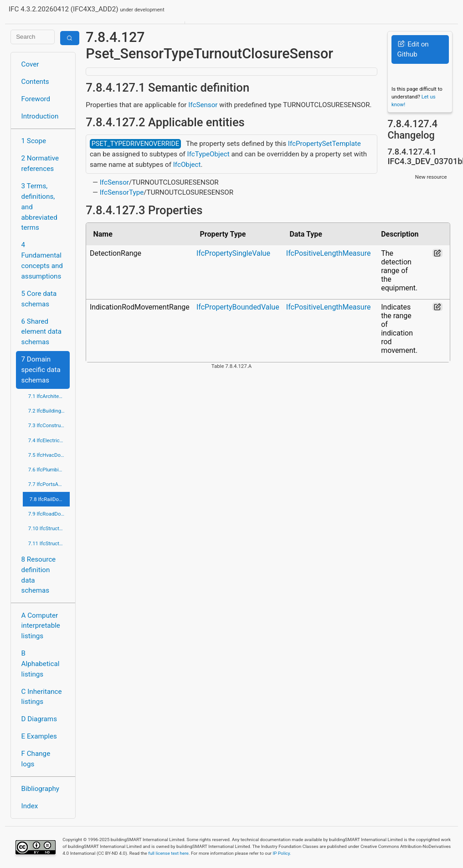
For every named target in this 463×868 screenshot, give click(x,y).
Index (30, 806)
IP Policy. (282, 853)
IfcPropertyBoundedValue (238, 307)
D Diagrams (39, 719)
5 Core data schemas (39, 299)
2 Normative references (40, 163)
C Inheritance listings (42, 697)
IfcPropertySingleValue (233, 253)
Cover (30, 64)
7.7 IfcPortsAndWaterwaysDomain (49, 484)
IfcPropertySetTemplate (324, 144)
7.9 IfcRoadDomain (49, 514)
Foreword (36, 99)
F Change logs (36, 759)
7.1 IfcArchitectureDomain (49, 396)
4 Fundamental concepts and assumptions (42, 260)
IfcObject (187, 165)
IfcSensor (203, 105)
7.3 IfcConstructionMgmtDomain (49, 425)
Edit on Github (413, 49)
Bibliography (40, 789)
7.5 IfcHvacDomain (49, 455)
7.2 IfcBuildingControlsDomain (49, 411)
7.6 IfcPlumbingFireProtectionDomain (49, 470)
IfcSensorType (122, 192)
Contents (35, 82)
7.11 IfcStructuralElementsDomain (49, 543)
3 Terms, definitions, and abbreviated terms (39, 207)
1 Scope (34, 141)
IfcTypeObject (208, 154)
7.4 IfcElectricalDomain (49, 440)
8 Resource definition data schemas (39, 575)
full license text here (168, 853)
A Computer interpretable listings (41, 626)
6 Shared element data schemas (41, 332)
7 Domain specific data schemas (41, 370)
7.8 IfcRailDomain (50, 499)
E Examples (39, 736)
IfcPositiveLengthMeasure (329, 253)
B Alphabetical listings (41, 664)
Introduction (40, 116)
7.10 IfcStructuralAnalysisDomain (49, 528)
